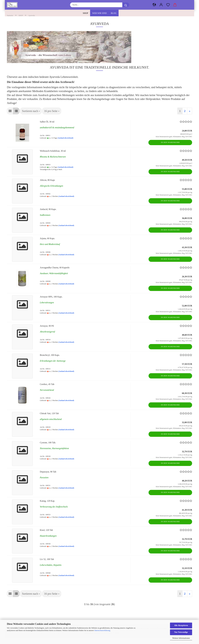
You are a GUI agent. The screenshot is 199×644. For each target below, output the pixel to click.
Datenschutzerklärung (102, 630)
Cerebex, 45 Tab (47, 390)
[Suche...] (126, 5)
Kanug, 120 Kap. (47, 507)
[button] (161, 5)
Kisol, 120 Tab (46, 536)
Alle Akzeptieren (181, 625)
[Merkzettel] (168, 5)
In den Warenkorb (170, 148)
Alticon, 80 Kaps (47, 186)
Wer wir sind (99, 13)
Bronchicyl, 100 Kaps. (50, 361)
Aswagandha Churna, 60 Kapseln (55, 273)
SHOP (85, 13)
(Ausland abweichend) (65, 144)
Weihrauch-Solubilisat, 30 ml (53, 157)
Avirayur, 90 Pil (47, 332)
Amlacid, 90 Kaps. (48, 215)
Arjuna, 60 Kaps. (47, 244)
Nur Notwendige (181, 632)
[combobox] (31, 117)
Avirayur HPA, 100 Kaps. (51, 303)
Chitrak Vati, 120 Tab (49, 419)
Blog (114, 13)
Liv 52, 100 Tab (47, 565)
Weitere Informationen (181, 638)
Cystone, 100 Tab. (48, 448)
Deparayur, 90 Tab (48, 478)
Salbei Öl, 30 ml (47, 128)
